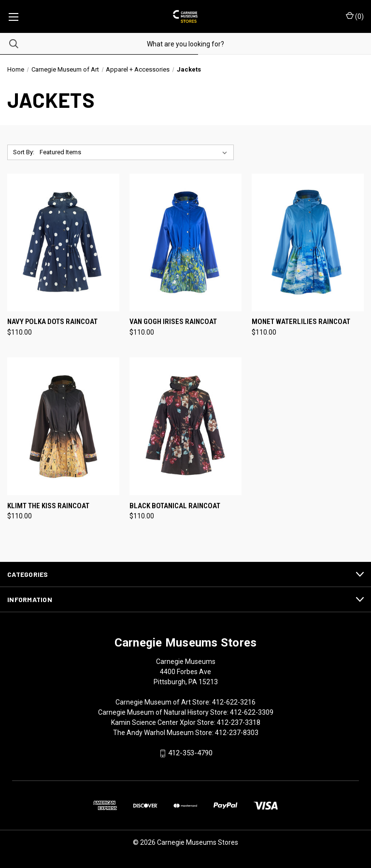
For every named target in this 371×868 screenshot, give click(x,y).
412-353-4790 (190, 753)
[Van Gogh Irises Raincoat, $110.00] (185, 243)
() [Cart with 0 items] (355, 16)
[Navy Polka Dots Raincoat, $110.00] (63, 243)
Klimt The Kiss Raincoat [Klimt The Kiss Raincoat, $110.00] (48, 506)
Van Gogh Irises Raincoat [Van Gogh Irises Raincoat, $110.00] (173, 322)
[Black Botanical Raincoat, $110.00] (185, 426)
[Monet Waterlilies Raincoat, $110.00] (308, 243)
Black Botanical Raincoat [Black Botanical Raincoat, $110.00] (175, 506)
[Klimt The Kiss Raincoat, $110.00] (63, 426)
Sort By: (24, 152)
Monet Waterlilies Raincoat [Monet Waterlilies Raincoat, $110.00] (301, 322)
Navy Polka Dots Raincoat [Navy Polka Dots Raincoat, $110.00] (52, 322)
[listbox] (135, 152)
